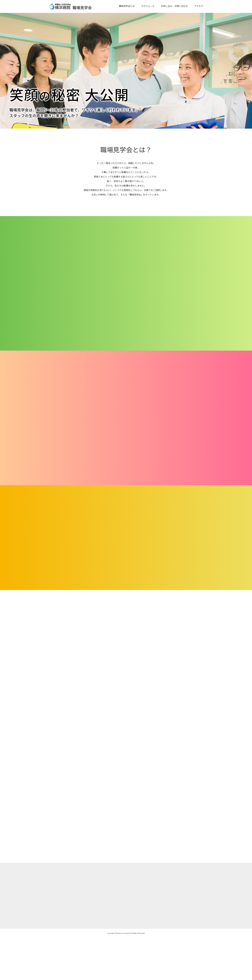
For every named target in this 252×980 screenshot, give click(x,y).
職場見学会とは (127, 6)
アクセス (199, 6)
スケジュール (148, 6)
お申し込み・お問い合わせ (174, 6)
